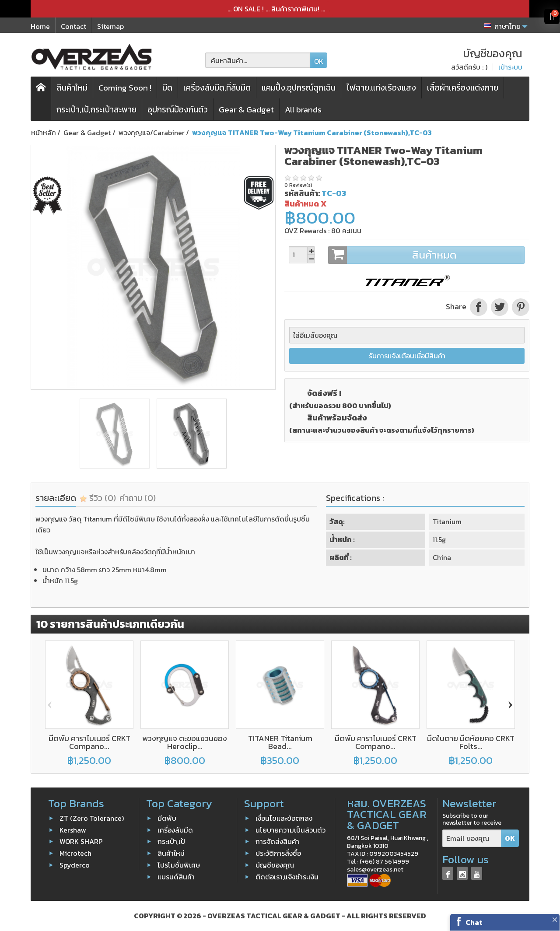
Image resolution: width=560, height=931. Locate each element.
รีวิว (98, 498)
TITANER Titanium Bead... (280, 742)
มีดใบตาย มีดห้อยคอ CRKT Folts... (471, 742)
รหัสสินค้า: (302, 193)
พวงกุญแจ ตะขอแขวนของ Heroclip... (185, 742)
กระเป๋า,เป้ (171, 841)
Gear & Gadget (246, 110)
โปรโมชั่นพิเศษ (179, 865)
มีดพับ (167, 818)
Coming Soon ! (125, 88)
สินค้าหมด (426, 255)
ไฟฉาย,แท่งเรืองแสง (381, 88)
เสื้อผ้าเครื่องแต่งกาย (463, 88)
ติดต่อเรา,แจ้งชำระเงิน (287, 877)
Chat (474, 922)
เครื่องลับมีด (175, 830)
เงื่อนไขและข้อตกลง (284, 818)
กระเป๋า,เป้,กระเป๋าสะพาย (96, 110)
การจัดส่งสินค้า (277, 841)
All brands (303, 110)
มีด (167, 88)
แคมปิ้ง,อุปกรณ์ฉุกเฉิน (299, 88)
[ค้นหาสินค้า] (258, 60)
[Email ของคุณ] (472, 838)
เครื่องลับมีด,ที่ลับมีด (217, 88)
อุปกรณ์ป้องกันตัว (178, 110)
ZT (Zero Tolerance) (92, 818)
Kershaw (73, 830)
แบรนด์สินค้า (176, 877)
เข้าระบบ (510, 67)
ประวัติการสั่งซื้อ (278, 853)
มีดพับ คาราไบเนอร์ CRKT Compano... (89, 742)
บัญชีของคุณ (275, 865)
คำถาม (138, 498)
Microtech (75, 853)
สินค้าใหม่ (72, 88)
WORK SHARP (81, 841)
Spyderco (75, 865)
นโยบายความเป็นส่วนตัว (290, 830)
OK (319, 61)
